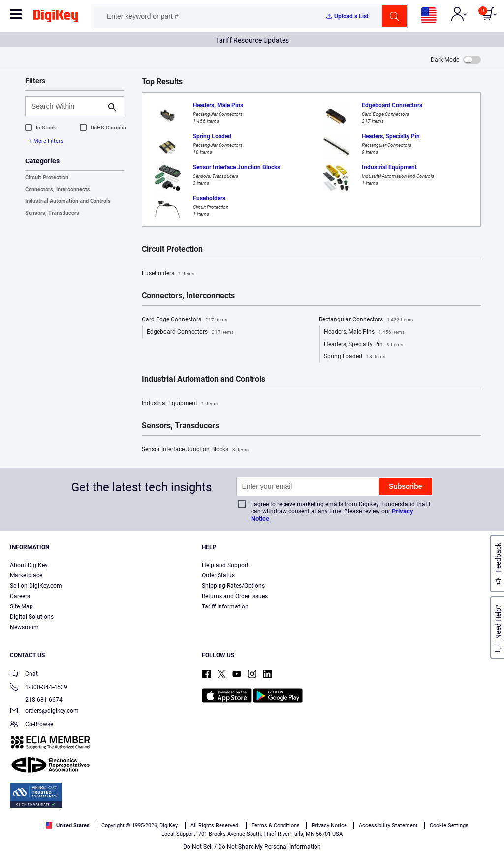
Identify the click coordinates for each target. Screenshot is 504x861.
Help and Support (225, 565)
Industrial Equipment (180, 404)
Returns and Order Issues (235, 596)
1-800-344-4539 (39, 688)
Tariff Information (225, 606)
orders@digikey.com (44, 712)
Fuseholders (168, 274)
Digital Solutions (32, 617)
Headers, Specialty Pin (363, 345)
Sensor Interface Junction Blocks (195, 450)
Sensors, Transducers (52, 213)
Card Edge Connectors (185, 320)
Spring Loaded (355, 357)
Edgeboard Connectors (190, 332)
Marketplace (26, 575)
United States (68, 825)
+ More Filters (46, 141)
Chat (24, 675)
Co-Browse (31, 725)
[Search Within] (67, 106)
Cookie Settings (449, 825)
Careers (20, 596)
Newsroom (24, 627)
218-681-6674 (36, 700)
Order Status (218, 575)
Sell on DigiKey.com (36, 586)
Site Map (21, 606)
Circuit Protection (47, 177)
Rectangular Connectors (366, 320)
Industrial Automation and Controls (68, 201)
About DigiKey (29, 565)
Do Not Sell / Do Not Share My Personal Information (252, 847)
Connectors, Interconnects (58, 189)
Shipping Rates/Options (233, 586)
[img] (56, 18)
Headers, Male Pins (364, 332)
